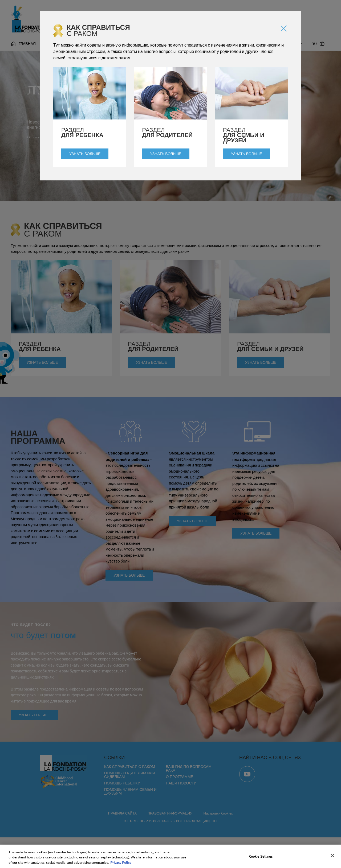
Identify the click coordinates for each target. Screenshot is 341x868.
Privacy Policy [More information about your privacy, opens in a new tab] (121, 865)
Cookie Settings (261, 858)
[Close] (332, 857)
